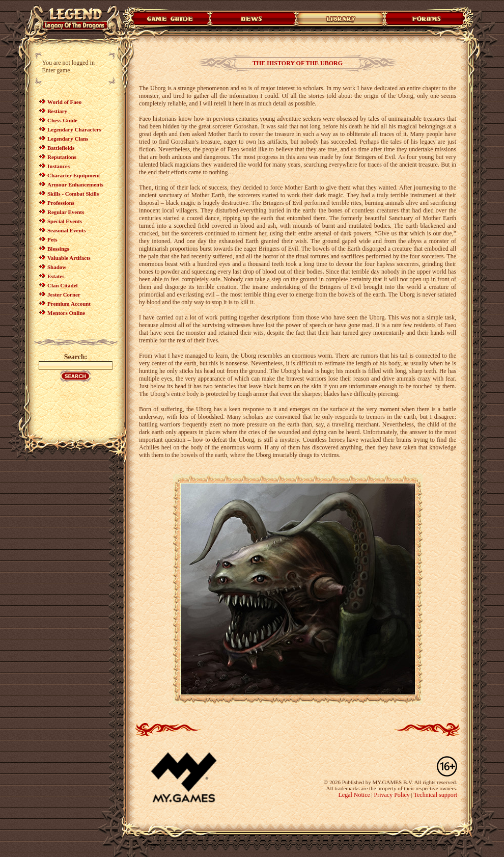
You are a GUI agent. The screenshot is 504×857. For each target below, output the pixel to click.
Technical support (436, 795)
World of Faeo (64, 102)
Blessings (58, 249)
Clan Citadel (63, 285)
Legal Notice (354, 795)
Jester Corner (64, 294)
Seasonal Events (67, 230)
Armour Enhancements (75, 184)
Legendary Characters (74, 129)
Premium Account (69, 304)
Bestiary (57, 111)
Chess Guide (62, 120)
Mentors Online (66, 313)
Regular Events (66, 212)
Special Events (65, 221)
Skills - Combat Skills (73, 194)
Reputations (62, 157)
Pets (52, 239)
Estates (56, 276)
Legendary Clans (68, 139)
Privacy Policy (392, 795)
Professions (61, 203)
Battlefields (61, 148)
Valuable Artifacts (69, 258)
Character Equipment (74, 175)
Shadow (57, 267)
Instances (59, 166)
